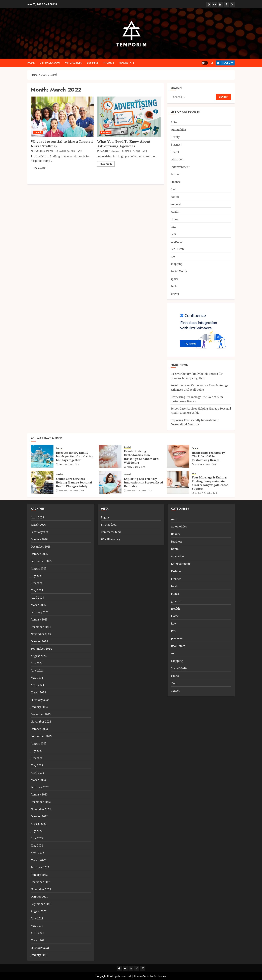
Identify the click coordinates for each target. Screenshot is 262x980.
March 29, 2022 (67, 151)
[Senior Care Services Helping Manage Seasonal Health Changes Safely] (42, 482)
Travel (175, 294)
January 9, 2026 (203, 493)
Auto (174, 122)
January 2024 (39, 707)
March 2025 (38, 605)
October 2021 (39, 897)
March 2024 (38, 692)
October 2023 (39, 729)
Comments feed (111, 532)
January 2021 (39, 955)
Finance (109, 63)
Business (93, 63)
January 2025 (39, 619)
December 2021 (41, 882)
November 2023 (41, 722)
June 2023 (37, 758)
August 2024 (39, 656)
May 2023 (37, 765)
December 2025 (41, 547)
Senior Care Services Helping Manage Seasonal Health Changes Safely (74, 483)
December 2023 (41, 714)
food (173, 189)
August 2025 (39, 568)
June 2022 (37, 838)
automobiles (73, 63)
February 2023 (40, 787)
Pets (173, 234)
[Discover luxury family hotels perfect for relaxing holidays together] (42, 456)
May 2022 (37, 845)
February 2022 (40, 867)
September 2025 (41, 561)
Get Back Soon (50, 63)
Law (173, 227)
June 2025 (37, 583)
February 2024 (40, 700)
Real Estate (126, 63)
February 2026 (40, 532)
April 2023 (37, 773)
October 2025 (39, 554)
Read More (39, 168)
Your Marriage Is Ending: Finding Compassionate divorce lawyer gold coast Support (210, 483)
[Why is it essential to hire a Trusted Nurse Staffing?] (62, 117)
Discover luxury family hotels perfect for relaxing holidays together (75, 456)
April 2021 (37, 933)
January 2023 (39, 794)
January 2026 (39, 539)
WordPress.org (111, 539)
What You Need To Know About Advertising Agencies (124, 144)
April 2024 (37, 685)
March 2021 (38, 940)
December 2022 (41, 802)
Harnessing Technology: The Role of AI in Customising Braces (209, 456)
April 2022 (37, 853)
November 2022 (41, 809)
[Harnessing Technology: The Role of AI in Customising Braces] (178, 456)
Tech (174, 286)
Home (31, 63)
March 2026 (38, 525)
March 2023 (38, 780)
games (175, 197)
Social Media (179, 271)
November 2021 (41, 889)
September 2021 (41, 904)
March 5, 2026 (202, 465)
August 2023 (39, 743)
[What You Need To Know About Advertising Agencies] (129, 117)
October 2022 (39, 816)
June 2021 (37, 918)
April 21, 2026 (66, 465)
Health (38, 132)
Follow (224, 63)
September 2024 (41, 649)
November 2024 (41, 634)
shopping (177, 264)
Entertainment (180, 167)
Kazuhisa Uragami (43, 151)
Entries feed (109, 525)
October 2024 (39, 641)
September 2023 (41, 736)
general (176, 204)
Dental (175, 152)
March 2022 (38, 860)
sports (175, 279)
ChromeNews (142, 976)
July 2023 (37, 751)
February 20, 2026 (69, 491)
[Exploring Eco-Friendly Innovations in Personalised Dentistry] (110, 482)
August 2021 (39, 911)
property (176, 242)
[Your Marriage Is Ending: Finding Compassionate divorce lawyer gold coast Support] (178, 482)
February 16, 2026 (136, 491)
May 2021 (37, 926)
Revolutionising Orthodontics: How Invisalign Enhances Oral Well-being (142, 457)
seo (173, 256)
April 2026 (37, 517)
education (177, 159)
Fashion (175, 174)
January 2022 (39, 875)
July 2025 (37, 576)
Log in (105, 517)
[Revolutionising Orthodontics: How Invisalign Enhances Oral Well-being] (110, 456)
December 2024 (41, 627)
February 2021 (40, 948)
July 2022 (37, 831)
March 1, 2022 (133, 151)
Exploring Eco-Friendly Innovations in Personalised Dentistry (143, 483)
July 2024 (37, 663)
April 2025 (37, 598)
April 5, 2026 (133, 467)
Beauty (175, 137)
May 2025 (37, 590)
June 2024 (37, 671)
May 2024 (37, 678)
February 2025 (40, 612)
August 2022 (39, 824)
